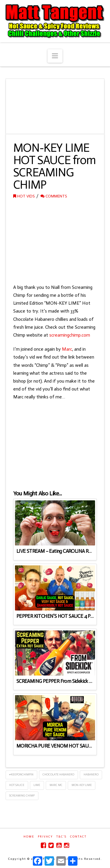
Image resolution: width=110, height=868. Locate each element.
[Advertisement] (55, 242)
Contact (78, 837)
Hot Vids (24, 196)
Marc (67, 349)
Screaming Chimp (22, 796)
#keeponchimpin (21, 775)
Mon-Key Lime (82, 785)
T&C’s (61, 837)
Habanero (91, 775)
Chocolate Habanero (58, 775)
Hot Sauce (17, 785)
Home (29, 837)
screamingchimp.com (70, 335)
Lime (37, 785)
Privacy (45, 837)
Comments (54, 196)
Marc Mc (56, 785)
